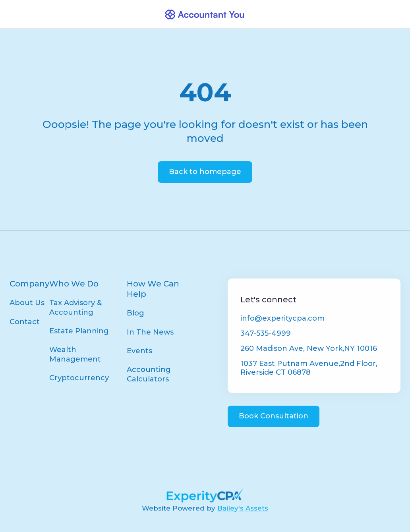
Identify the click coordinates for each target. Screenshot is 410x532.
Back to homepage (205, 172)
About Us (27, 303)
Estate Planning (79, 331)
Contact (25, 322)
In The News (150, 332)
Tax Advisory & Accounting (75, 307)
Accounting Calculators (149, 374)
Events (139, 351)
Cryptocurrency (79, 378)
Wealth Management (75, 354)
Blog (135, 313)
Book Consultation (274, 416)
